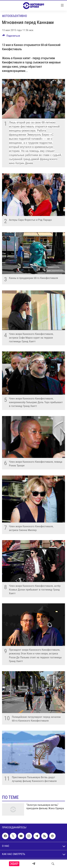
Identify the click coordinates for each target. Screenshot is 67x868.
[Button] (11, 37)
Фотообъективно (15, 16)
